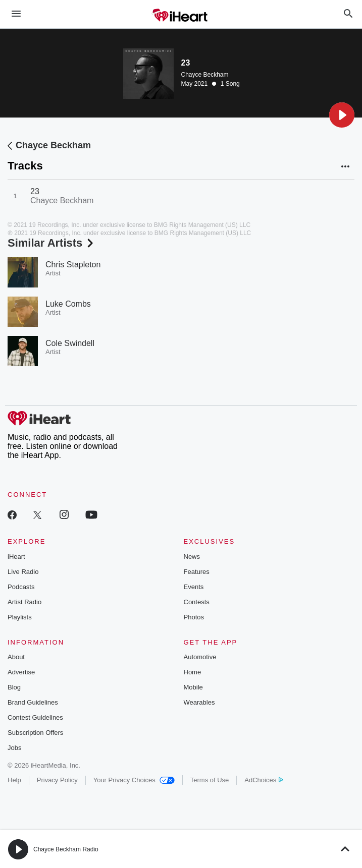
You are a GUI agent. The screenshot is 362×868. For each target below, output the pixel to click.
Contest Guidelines (35, 717)
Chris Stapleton (73, 265)
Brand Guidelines (33, 702)
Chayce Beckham (205, 75)
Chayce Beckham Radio (66, 849)
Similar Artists (51, 243)
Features (197, 572)
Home (193, 672)
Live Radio (23, 572)
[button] (342, 115)
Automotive (200, 657)
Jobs (14, 748)
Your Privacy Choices (134, 780)
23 (35, 191)
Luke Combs (68, 304)
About (16, 657)
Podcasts (21, 587)
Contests (197, 602)
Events (194, 587)
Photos (194, 617)
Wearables (199, 702)
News (192, 557)
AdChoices (264, 780)
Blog (14, 687)
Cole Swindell (70, 343)
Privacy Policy (57, 780)
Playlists (20, 617)
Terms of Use (210, 780)
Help (14, 780)
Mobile (193, 687)
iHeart (16, 557)
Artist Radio (24, 602)
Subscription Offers (35, 733)
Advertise (21, 672)
